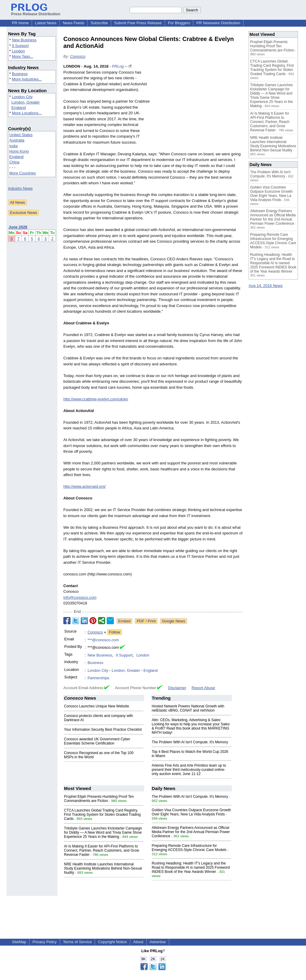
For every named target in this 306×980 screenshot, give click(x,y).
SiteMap (19, 942)
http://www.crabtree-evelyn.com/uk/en (96, 399)
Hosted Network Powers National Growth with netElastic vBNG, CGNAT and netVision (188, 708)
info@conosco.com (80, 597)
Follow (115, 632)
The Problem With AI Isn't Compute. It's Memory (190, 742)
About (138, 942)
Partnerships (98, 678)
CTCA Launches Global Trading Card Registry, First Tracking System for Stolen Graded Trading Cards (102, 815)
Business (20, 74)
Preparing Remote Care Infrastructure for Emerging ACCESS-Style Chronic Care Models (189, 848)
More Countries (23, 173)
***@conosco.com (103, 640)
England (19, 108)
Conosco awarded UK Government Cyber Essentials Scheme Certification (97, 741)
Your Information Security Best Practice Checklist (103, 730)
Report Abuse (203, 688)
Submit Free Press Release (138, 23)
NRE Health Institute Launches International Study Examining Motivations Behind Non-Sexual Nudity (103, 868)
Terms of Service (78, 942)
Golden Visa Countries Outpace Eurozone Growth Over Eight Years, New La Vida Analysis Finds (191, 812)
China (14, 162)
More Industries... (27, 79)
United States (21, 135)
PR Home (20, 23)
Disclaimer (177, 688)
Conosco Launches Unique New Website (97, 706)
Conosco (78, 56)
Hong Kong (19, 151)
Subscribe (99, 23)
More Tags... (23, 56)
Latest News (46, 23)
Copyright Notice (112, 942)
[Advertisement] (198, 107)
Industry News (20, 188)
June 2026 (18, 227)
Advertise (158, 942)
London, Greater (26, 102)
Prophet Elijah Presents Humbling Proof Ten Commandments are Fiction (99, 799)
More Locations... (27, 113)
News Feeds (74, 23)
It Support (20, 46)
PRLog (118, 66)
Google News (174, 621)
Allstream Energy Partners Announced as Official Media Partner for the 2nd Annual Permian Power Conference (191, 832)
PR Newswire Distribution (218, 23)
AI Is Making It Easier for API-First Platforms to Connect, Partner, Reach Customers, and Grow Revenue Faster (101, 850)
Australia (17, 140)
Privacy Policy (45, 942)
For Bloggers (179, 23)
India (13, 146)
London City (22, 97)
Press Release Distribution (36, 12)
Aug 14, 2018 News (266, 286)
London (18, 51)
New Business (24, 40)
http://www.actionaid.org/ (85, 486)
